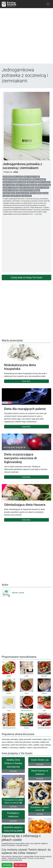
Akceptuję (7, 865)
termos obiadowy (36, 193)
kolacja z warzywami (39, 179)
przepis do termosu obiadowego (30, 190)
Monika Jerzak (13, 593)
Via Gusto (13, 771)
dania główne (7, 177)
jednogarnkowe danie (10, 179)
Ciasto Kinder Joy (40, 760)
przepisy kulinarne (9, 193)
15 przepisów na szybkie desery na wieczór (13, 801)
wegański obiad (16, 196)
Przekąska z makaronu (13, 815)
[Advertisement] (26, 36)
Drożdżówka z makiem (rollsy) (40, 809)
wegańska (6, 196)
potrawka (34, 185)
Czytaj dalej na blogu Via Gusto (26, 277)
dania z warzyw (18, 177)
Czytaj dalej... (26, 381)
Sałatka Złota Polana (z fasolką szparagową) (13, 763)
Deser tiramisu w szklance (40, 772)
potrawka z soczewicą (42, 188)
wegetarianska (27, 196)
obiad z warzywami (9, 185)
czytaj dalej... (39, 214)
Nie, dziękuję (20, 865)
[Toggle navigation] (48, 4)
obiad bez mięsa (8, 182)
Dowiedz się (32, 858)
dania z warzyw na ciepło (32, 177)
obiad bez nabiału (20, 182)
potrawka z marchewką (10, 188)
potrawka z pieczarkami (26, 188)
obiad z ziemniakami (23, 185)
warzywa (45, 193)
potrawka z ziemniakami (11, 190)
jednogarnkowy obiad (25, 179)
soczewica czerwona (22, 193)
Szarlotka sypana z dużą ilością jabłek (13, 829)
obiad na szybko (32, 182)
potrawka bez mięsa (44, 185)
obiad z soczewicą (44, 182)
